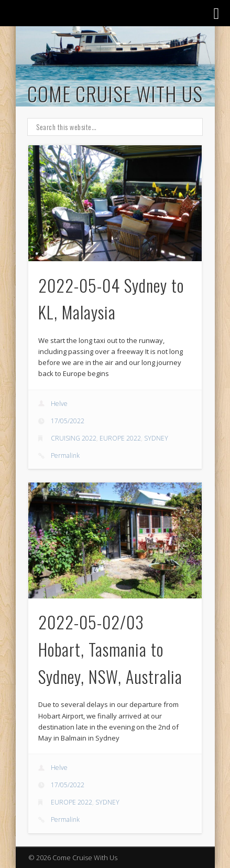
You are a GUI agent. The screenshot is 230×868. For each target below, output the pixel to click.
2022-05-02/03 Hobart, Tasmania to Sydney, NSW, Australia (110, 649)
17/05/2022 (68, 421)
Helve (59, 404)
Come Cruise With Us (115, 93)
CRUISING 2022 (74, 438)
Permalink (65, 456)
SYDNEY (156, 438)
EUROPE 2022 (120, 438)
